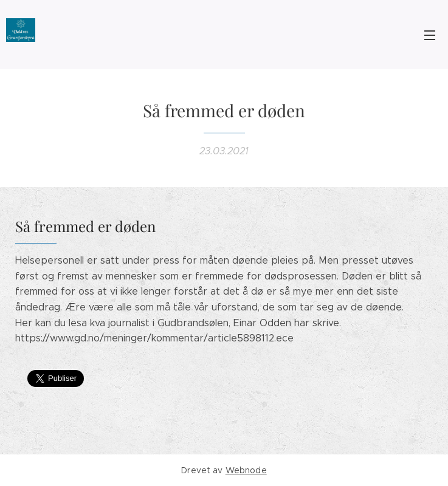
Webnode (246, 470)
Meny (430, 35)
